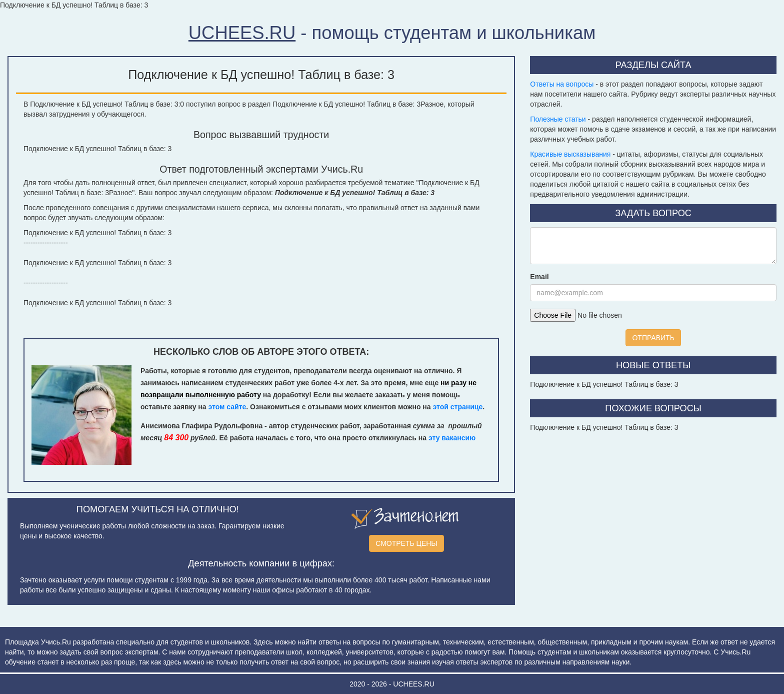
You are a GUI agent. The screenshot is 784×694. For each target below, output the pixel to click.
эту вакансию (452, 438)
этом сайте (227, 407)
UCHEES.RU (242, 33)
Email (539, 277)
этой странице (457, 407)
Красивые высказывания (570, 154)
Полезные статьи (558, 119)
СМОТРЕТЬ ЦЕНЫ (406, 543)
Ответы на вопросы (562, 84)
